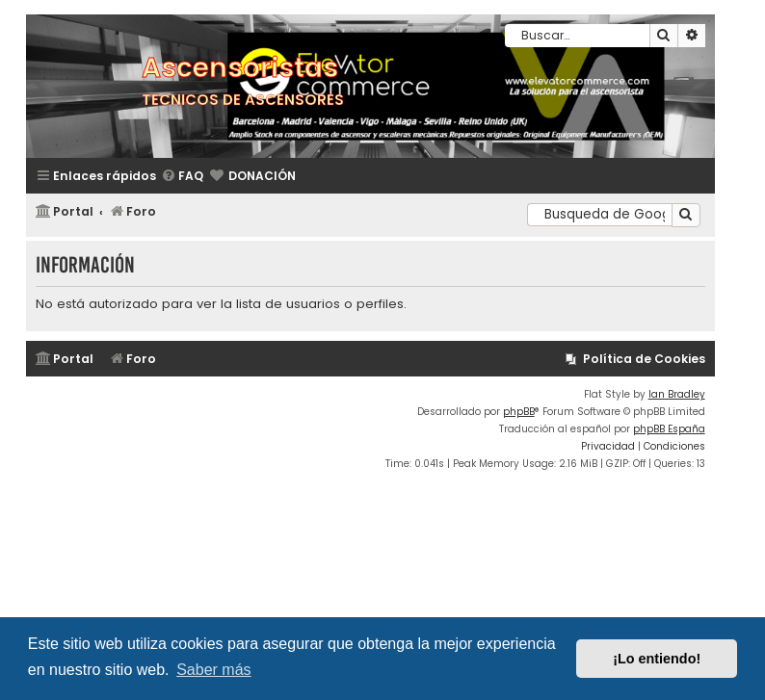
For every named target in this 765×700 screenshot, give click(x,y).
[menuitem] (182, 177)
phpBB (519, 412)
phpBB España (669, 429)
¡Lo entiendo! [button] (657, 659)
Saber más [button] (213, 670)
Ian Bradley (677, 394)
